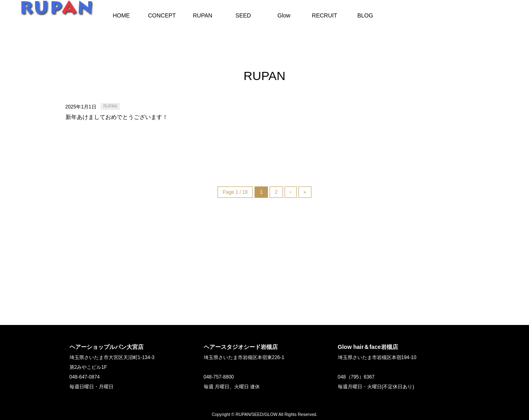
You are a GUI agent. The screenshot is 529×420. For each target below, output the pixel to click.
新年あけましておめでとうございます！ (117, 117)
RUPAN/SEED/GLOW (256, 414)
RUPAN (110, 106)
